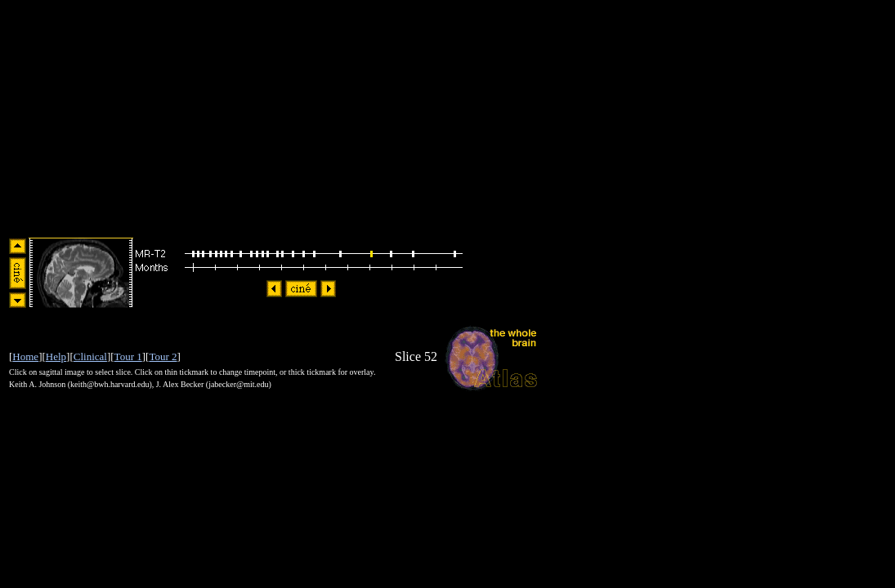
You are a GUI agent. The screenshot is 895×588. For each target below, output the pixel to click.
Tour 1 (128, 356)
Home (25, 356)
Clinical (90, 356)
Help (56, 356)
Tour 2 (163, 356)
